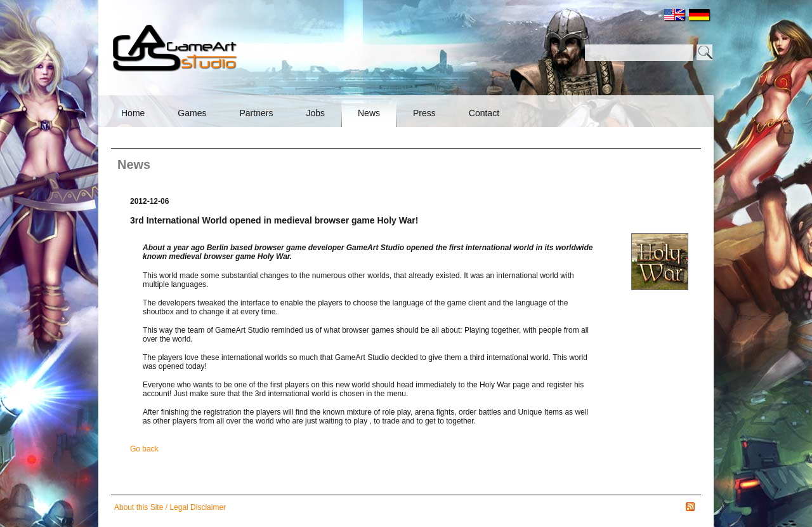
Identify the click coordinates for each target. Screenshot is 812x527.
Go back (144, 449)
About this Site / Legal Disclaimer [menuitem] (170, 507)
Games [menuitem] (192, 113)
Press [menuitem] (424, 113)
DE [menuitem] (700, 15)
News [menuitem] (369, 113)
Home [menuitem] (133, 113)
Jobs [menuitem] (315, 113)
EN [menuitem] (675, 15)
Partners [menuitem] (256, 113)
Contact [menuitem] (484, 113)
